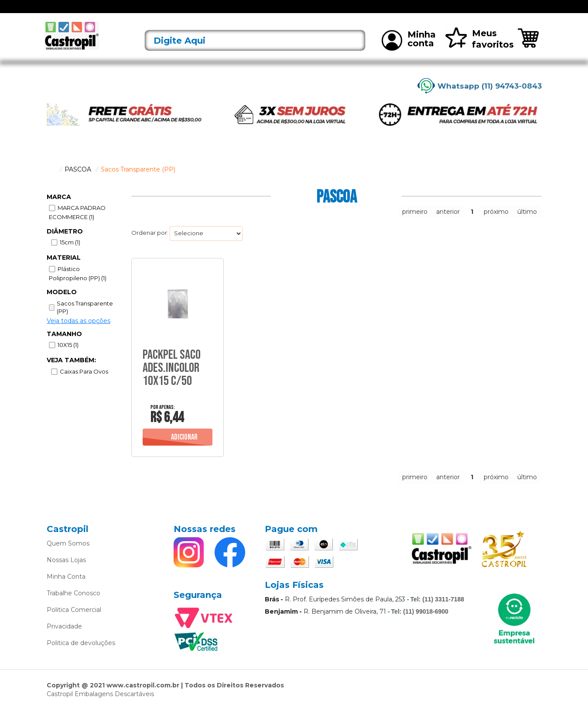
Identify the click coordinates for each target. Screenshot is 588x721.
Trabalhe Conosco (73, 604)
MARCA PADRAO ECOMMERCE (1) (77, 224)
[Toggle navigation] (53, 12)
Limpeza (402, 12)
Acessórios (178, 12)
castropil (51, 181)
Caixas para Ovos (84, 383)
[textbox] (255, 52)
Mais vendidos (443, 12)
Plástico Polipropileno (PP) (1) (78, 285)
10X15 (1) (68, 357)
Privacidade (64, 638)
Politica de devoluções (81, 654)
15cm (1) (70, 254)
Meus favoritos (479, 50)
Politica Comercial (74, 621)
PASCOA (78, 181)
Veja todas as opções (79, 332)
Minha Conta (66, 588)
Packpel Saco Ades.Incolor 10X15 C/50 (172, 379)
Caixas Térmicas (359, 12)
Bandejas (284, 12)
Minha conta (409, 51)
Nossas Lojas (66, 571)
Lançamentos (135, 12)
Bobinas (317, 12)
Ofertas (96, 12)
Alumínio (250, 12)
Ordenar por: (150, 244)
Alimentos (215, 12)
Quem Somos (68, 555)
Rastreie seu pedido (511, 13)
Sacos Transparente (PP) (138, 181)
